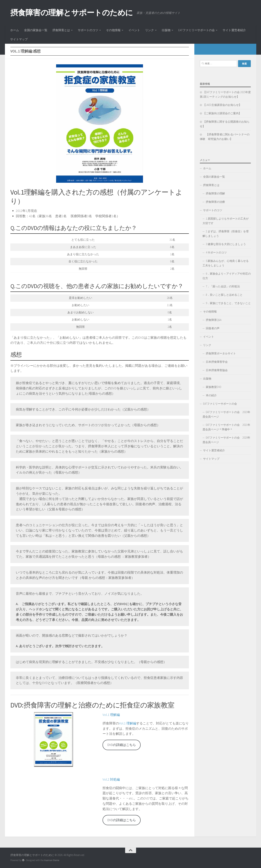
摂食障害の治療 (215, 202)
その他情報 (113, 30)
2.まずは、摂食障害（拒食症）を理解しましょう (226, 234)
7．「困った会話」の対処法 (223, 286)
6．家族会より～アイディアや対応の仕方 (227, 276)
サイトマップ (19, 39)
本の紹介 (211, 395)
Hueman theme (52, 860)
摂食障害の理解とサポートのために (72, 13)
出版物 (166, 30)
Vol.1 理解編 (111, 715)
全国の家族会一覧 (36, 30)
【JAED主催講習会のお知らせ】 (222, 105)
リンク (150, 30)
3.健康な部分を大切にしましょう (226, 244)
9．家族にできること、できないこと (228, 303)
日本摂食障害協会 (217, 370)
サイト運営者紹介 (234, 30)
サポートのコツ (88, 30)
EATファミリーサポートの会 (197, 30)
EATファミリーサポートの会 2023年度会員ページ (226, 414)
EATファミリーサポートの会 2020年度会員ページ (226, 440)
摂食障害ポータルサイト (221, 353)
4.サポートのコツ (216, 252)
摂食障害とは (61, 30)
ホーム (15, 30)
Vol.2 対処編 (111, 779)
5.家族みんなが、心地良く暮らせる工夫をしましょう (226, 263)
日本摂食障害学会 (217, 362)
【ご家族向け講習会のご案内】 (222, 113)
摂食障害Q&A (214, 320)
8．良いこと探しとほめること (224, 295)
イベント (134, 30)
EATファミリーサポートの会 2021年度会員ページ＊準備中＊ (226, 427)
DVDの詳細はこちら (122, 745)
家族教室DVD (214, 387)
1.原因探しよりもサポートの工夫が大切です (226, 221)
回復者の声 (213, 328)
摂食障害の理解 (215, 193)
